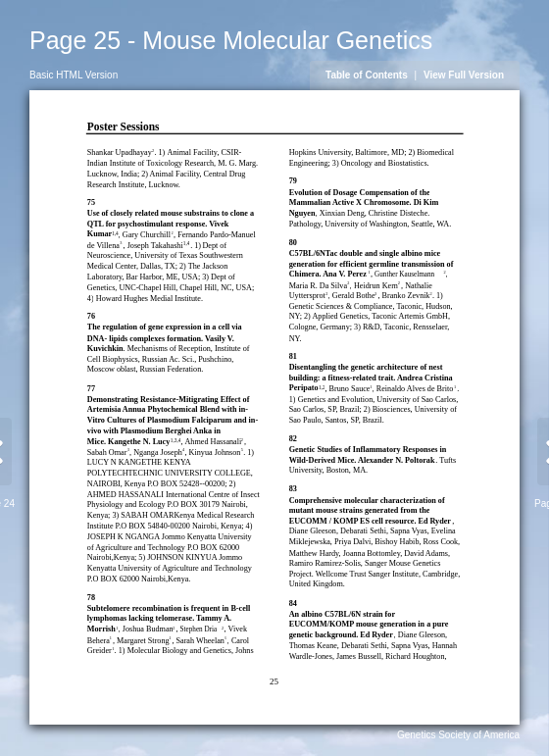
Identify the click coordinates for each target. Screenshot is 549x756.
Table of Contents (367, 75)
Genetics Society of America (458, 735)
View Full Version (464, 75)
